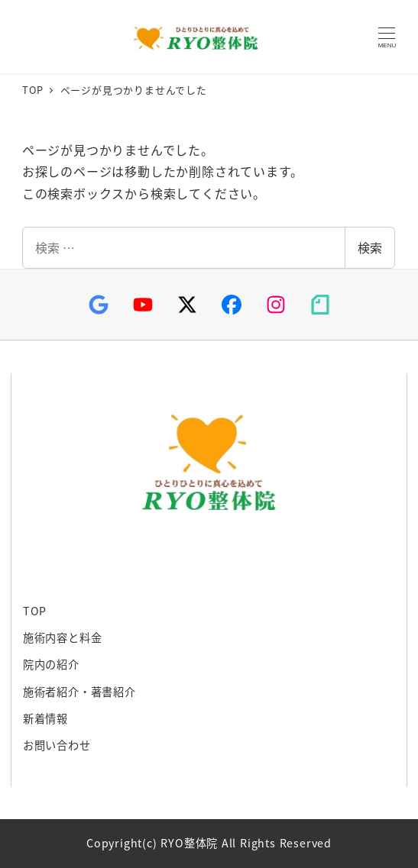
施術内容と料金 (63, 637)
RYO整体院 (193, 37)
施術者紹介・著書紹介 (79, 692)
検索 (370, 247)
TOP (35, 611)
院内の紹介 (51, 664)
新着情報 (45, 718)
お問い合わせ (57, 745)
